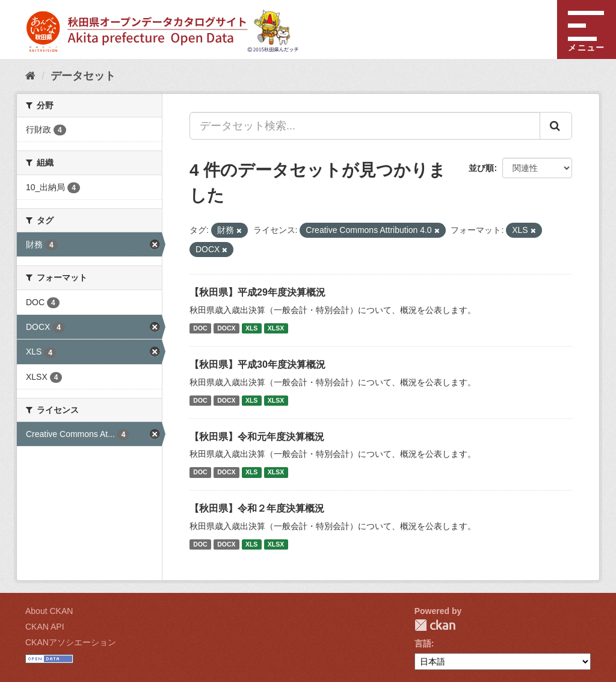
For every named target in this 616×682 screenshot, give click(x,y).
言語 (423, 643)
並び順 (481, 168)
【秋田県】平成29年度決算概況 (257, 292)
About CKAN (49, 611)
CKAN (435, 625)
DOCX (226, 328)
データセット (83, 76)
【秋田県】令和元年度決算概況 (257, 437)
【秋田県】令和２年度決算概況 (257, 508)
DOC (200, 328)
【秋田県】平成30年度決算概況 (257, 364)
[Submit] (556, 126)
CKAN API (45, 627)
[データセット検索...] (365, 126)
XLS (251, 328)
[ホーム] (30, 76)
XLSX (276, 328)
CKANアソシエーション (71, 642)
